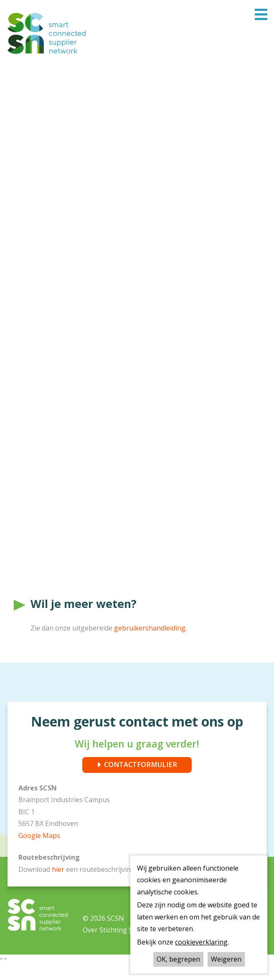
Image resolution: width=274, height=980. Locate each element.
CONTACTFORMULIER (141, 777)
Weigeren (226, 959)
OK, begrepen (178, 959)
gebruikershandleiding (150, 641)
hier (59, 883)
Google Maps (39, 849)
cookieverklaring (201, 942)
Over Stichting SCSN (114, 944)
